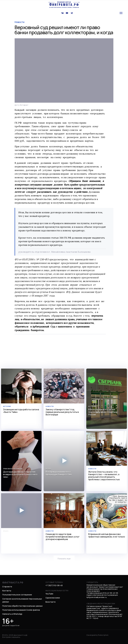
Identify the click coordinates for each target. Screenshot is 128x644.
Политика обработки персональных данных (22, 606)
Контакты (7, 591)
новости (20, 22)
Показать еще (64, 559)
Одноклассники (53, 598)
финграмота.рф (13, 582)
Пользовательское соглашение (17, 595)
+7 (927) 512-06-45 (54, 585)
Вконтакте (51, 602)
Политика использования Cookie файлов (21, 610)
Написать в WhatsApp (12, 614)
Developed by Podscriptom (97, 635)
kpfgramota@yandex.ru (97, 597)
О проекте (7, 587)
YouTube (49, 594)
